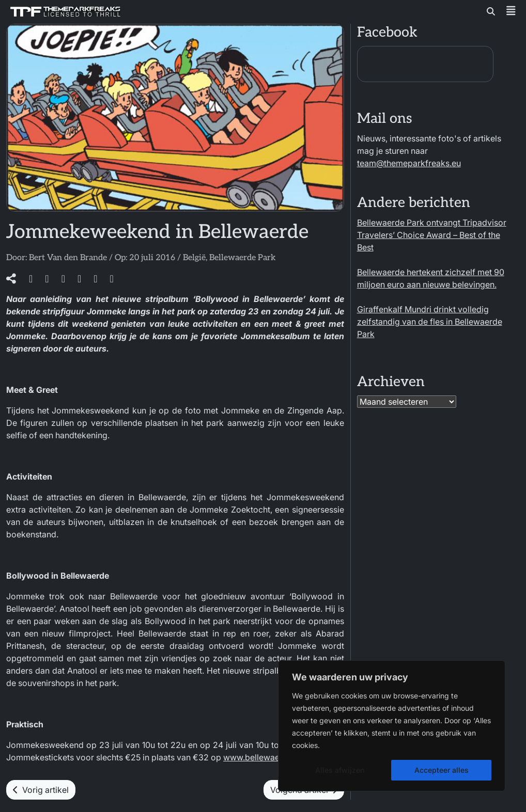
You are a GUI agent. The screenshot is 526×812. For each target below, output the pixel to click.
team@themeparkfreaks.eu (409, 163)
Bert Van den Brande (68, 258)
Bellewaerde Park (242, 258)
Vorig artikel (41, 790)
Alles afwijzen (340, 770)
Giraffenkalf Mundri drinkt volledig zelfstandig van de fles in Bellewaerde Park (430, 322)
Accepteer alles (442, 770)
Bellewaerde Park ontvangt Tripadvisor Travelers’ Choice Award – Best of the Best (432, 235)
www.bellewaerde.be (264, 757)
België (194, 258)
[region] (392, 726)
